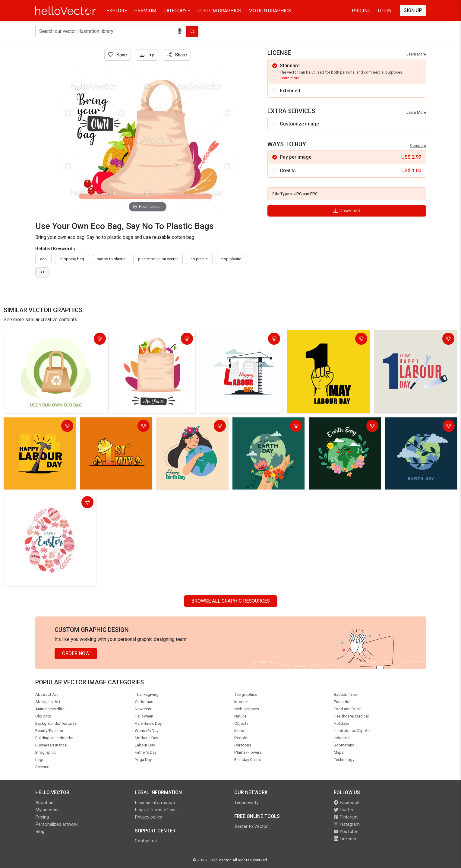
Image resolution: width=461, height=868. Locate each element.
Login (385, 11)
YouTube (345, 832)
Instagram (347, 824)
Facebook (347, 803)
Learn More (416, 54)
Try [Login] (147, 55)
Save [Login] (118, 55)
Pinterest (346, 817)
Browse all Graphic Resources (231, 601)
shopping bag (72, 259)
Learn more (290, 78)
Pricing (361, 11)
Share (177, 55)
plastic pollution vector (158, 259)
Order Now (76, 653)
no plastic (199, 259)
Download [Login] (347, 211)
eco (43, 259)
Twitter (344, 810)
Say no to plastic (111, 259)
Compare (418, 146)
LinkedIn (345, 839)
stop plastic (231, 259)
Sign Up (413, 10)
